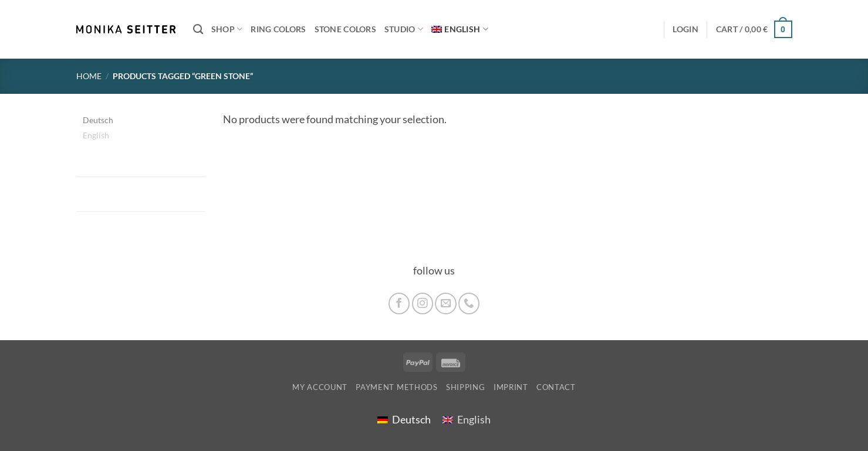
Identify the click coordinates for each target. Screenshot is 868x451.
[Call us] (469, 303)
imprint (511, 387)
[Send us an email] (445, 303)
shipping (465, 387)
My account (320, 387)
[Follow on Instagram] (423, 303)
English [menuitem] (96, 135)
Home (89, 76)
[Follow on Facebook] (399, 303)
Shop (227, 29)
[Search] (198, 29)
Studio (404, 29)
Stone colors (345, 29)
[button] (754, 29)
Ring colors (278, 29)
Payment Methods (396, 387)
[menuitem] (460, 30)
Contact (556, 387)
